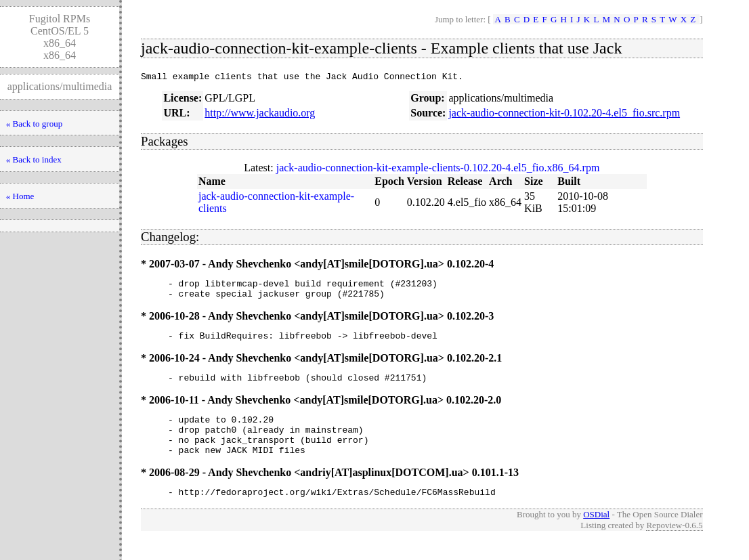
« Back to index (34, 159)
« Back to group (34, 124)
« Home (20, 196)
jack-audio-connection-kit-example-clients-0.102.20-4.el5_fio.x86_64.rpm (438, 170)
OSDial (596, 535)
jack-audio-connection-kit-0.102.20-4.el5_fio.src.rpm (564, 115)
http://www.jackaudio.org (260, 115)
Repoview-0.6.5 (674, 545)
